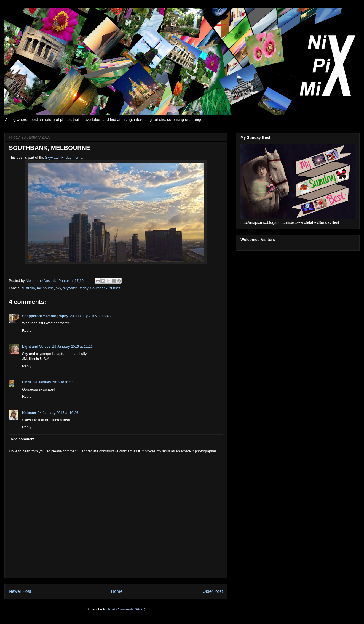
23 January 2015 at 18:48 (90, 316)
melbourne (45, 288)
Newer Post (20, 591)
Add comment (23, 439)
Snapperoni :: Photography (45, 316)
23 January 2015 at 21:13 (72, 346)
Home (117, 591)
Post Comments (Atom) (127, 609)
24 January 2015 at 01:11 (54, 382)
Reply (27, 330)
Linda (27, 382)
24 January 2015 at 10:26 (58, 413)
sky (59, 288)
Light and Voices (36, 346)
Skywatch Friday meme (64, 157)
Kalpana (29, 413)
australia (28, 288)
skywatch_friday (76, 288)
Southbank (99, 288)
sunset (115, 288)
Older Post (213, 591)
